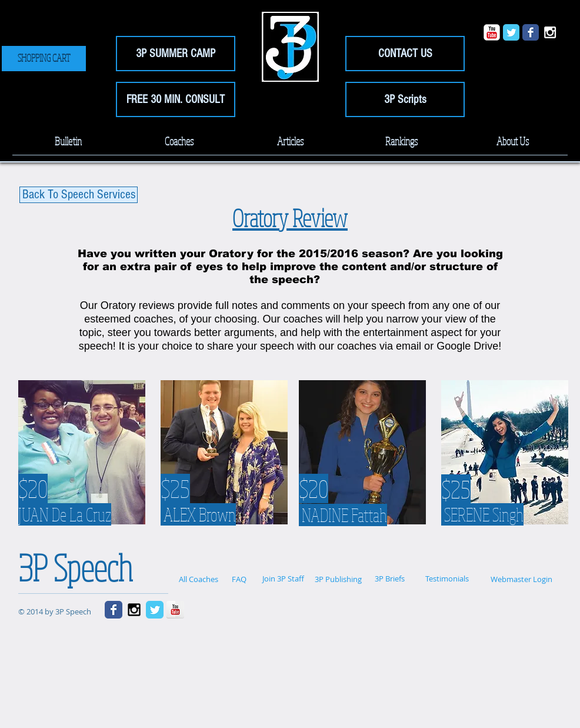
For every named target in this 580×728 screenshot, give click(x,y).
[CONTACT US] (405, 54)
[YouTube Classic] (492, 32)
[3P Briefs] (389, 579)
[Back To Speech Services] (79, 195)
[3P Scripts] (405, 99)
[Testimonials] (447, 579)
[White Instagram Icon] (550, 32)
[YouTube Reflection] (175, 610)
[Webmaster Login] (521, 579)
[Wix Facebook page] (531, 32)
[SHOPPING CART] (44, 59)
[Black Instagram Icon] (134, 610)
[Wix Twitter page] (511, 32)
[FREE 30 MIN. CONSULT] (176, 99)
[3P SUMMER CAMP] (176, 54)
